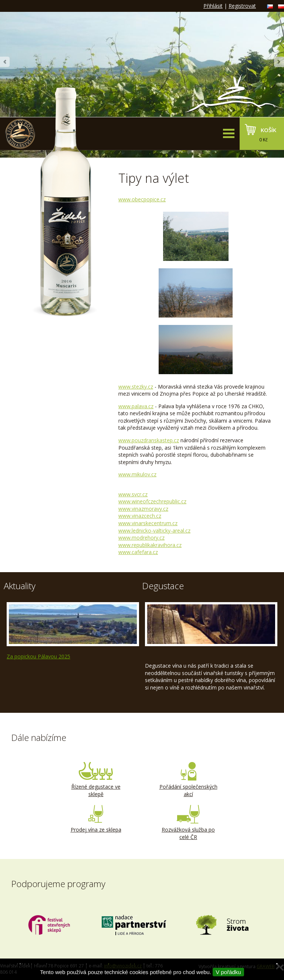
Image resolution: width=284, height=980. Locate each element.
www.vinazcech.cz (140, 516)
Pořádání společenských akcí (188, 780)
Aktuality (20, 586)
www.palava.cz (136, 406)
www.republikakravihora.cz (150, 545)
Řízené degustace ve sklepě (96, 780)
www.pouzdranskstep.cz (149, 440)
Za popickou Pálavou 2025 (38, 656)
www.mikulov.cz (137, 474)
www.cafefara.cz (138, 552)
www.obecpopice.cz (142, 199)
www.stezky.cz (136, 387)
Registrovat (242, 6)
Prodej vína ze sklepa (96, 819)
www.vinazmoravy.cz (143, 509)
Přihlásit (213, 6)
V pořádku (228, 972)
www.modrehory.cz (141, 538)
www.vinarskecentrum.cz (148, 523)
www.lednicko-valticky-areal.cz (154, 531)
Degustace (163, 586)
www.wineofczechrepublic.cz (152, 501)
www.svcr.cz (133, 494)
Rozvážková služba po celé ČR (188, 823)
